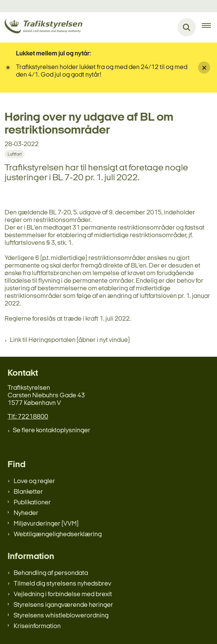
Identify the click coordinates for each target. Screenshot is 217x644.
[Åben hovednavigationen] (209, 27)
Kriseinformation (37, 626)
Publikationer (32, 503)
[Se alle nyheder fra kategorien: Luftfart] (15, 154)
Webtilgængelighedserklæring (58, 535)
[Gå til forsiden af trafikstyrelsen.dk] (41, 28)
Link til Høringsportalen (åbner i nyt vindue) (70, 340)
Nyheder (26, 513)
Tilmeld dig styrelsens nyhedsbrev (62, 584)
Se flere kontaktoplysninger (52, 431)
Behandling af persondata (51, 573)
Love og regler (34, 481)
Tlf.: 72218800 (28, 417)
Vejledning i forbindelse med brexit (63, 594)
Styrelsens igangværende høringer (63, 605)
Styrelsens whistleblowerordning (61, 616)
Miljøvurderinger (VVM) (46, 524)
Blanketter (28, 492)
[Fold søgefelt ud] (187, 27)
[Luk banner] (204, 68)
